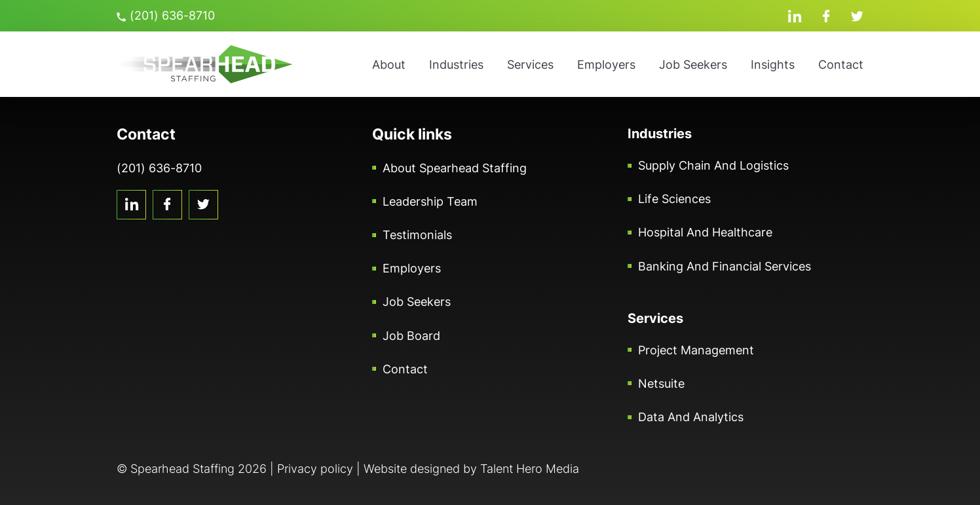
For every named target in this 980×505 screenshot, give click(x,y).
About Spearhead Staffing (455, 168)
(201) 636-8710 (166, 15)
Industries (456, 65)
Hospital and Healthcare (705, 232)
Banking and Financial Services (725, 266)
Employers (606, 65)
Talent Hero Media (530, 469)
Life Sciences (674, 199)
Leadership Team (430, 201)
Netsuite (661, 383)
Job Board (411, 336)
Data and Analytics (691, 417)
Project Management (696, 350)
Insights (773, 65)
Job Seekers (693, 65)
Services (530, 65)
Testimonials (417, 235)
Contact (841, 65)
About (389, 65)
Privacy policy (315, 469)
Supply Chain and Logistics (713, 165)
